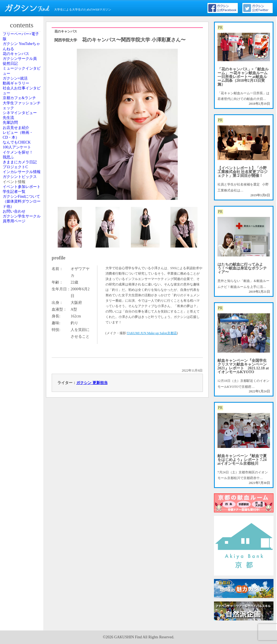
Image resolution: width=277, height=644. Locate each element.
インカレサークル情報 (22, 346)
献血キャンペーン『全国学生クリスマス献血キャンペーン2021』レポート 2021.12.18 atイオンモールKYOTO (243, 366)
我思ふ (14, 302)
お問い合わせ (19, 442)
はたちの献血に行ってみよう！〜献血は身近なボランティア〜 (242, 268)
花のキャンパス (21, 72)
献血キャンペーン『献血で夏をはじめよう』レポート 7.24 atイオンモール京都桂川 (242, 460)
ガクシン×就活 (20, 119)
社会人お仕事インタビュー (22, 145)
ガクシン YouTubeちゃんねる (22, 57)
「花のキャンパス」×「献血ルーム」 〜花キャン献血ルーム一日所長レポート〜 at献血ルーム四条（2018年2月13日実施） (243, 77)
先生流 (14, 212)
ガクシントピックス (22, 363)
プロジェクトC (20, 332)
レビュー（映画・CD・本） (22, 251)
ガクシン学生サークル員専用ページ (22, 457)
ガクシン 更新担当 (92, 383)
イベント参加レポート (22, 393)
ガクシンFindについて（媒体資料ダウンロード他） (22, 425)
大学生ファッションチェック (22, 180)
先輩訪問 (16, 224)
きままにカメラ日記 (22, 317)
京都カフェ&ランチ (22, 162)
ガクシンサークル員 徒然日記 (22, 87)
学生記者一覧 (19, 408)
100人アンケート (22, 278)
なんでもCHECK (22, 266)
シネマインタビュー (22, 197)
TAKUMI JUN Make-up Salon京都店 (152, 333)
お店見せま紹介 (21, 236)
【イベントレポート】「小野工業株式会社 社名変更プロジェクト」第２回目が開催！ (243, 172)
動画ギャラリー (21, 131)
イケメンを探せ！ (22, 290)
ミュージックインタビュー (22, 104)
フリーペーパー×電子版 (23, 40)
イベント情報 (19, 378)
